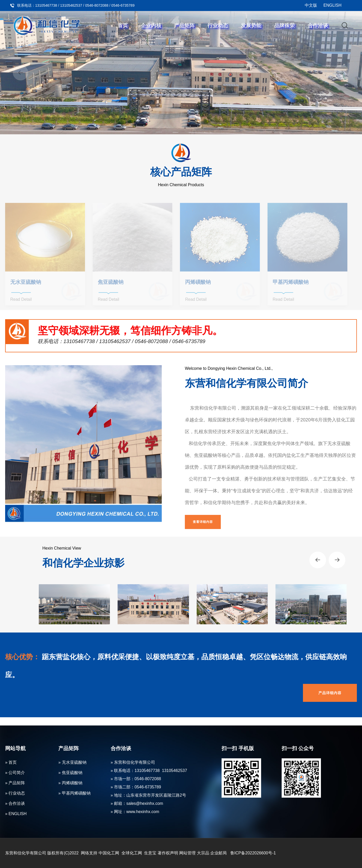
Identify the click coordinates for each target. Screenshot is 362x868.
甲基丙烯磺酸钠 (291, 284)
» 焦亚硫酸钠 (70, 773)
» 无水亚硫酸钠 (72, 762)
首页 (123, 25)
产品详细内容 (330, 693)
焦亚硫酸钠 (111, 284)
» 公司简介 (15, 773)
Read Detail (21, 301)
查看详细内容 (203, 522)
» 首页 (11, 762)
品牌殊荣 (284, 25)
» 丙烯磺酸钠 (70, 783)
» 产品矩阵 (15, 783)
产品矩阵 (184, 25)
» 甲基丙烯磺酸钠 (74, 793)
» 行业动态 (15, 793)
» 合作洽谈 (15, 803)
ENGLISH (332, 5)
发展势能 (251, 25)
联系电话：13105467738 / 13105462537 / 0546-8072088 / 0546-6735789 (76, 5)
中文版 (311, 5)
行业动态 (218, 25)
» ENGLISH (16, 814)
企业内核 (151, 25)
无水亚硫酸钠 (26, 284)
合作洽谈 (318, 25)
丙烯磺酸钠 (198, 284)
